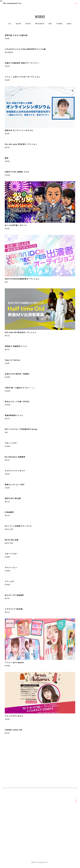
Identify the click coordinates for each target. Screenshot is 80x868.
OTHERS (59, 24)
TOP (76, 801)
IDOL (50, 24)
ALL (10, 24)
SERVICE (6, 820)
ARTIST (28, 24)
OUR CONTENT (44, 813)
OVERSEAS (7, 828)
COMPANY (42, 828)
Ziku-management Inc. (12, 3)
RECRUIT (6, 836)
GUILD (69, 24)
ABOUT (5, 813)
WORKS (41, 820)
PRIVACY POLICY (9, 847)
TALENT (18, 24)
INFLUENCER (40, 24)
